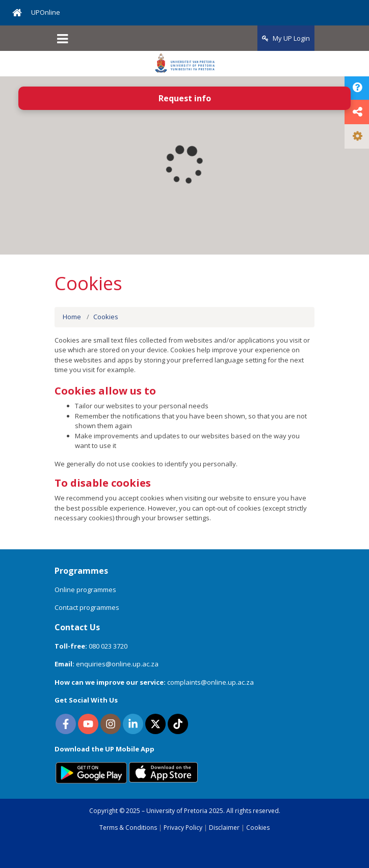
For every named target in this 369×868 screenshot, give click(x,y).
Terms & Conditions (128, 828)
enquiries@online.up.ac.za (117, 664)
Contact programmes (87, 607)
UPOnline (46, 12)
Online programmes (85, 590)
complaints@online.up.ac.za (210, 682)
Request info (185, 98)
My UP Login (286, 38)
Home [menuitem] (72, 317)
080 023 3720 (108, 646)
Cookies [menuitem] (106, 317)
